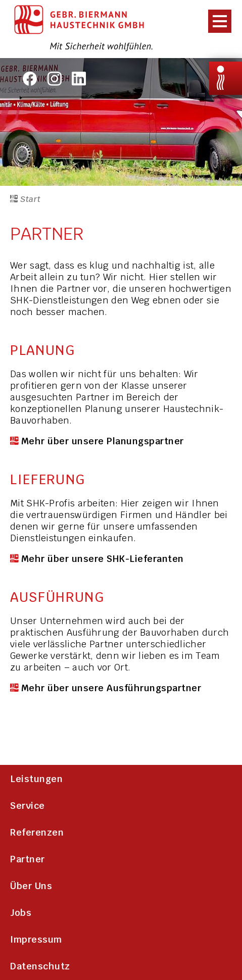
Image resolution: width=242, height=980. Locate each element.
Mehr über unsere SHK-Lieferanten (103, 559)
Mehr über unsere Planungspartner (103, 441)
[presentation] (217, 21)
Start (26, 199)
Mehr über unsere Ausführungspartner (111, 688)
